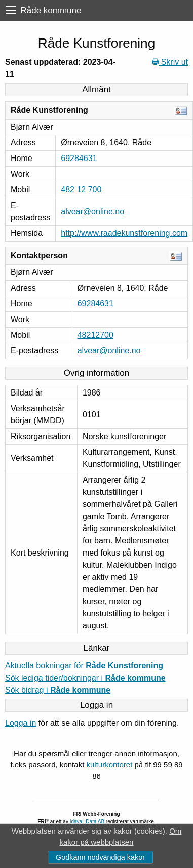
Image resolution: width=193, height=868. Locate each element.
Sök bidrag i (58, 690)
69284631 (79, 158)
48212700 (95, 335)
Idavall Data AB (87, 822)
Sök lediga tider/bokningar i (85, 678)
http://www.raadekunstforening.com (124, 233)
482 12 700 (81, 190)
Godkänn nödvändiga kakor (100, 857)
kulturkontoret (109, 764)
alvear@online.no (92, 211)
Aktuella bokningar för (84, 666)
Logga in (21, 723)
